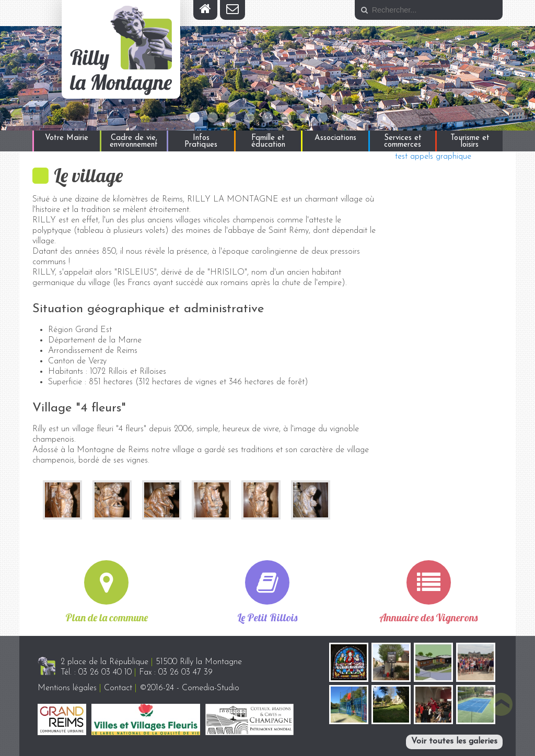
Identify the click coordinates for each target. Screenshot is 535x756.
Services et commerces (403, 141)
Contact (118, 688)
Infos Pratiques (201, 141)
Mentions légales (67, 688)
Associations (335, 138)
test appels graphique (433, 157)
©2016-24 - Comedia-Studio (189, 688)
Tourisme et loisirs (470, 141)
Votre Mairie (67, 138)
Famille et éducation (268, 141)
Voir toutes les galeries (454, 741)
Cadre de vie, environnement (134, 141)
